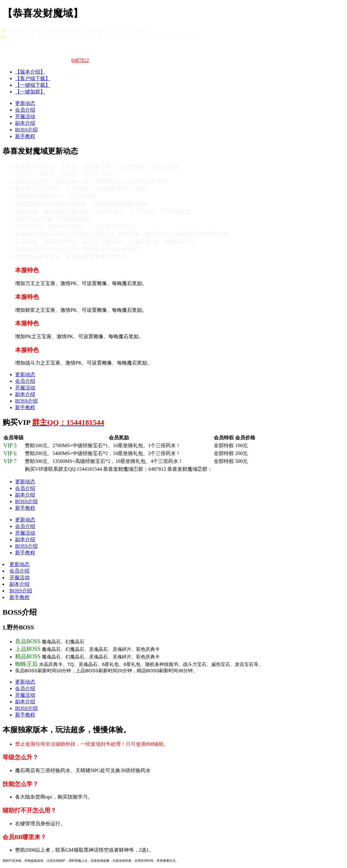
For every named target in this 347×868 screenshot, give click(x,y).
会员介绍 (25, 110)
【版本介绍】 (30, 72)
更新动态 (25, 103)
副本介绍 (25, 123)
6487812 (80, 60)
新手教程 (25, 136)
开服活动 (25, 116)
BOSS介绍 (26, 130)
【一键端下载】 (33, 85)
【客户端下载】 (33, 78)
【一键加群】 (30, 92)
